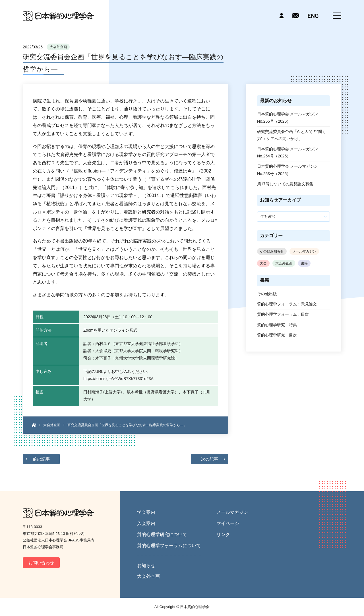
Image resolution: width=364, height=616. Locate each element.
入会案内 (146, 523)
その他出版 (267, 294)
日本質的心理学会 (58, 16)
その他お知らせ (272, 251)
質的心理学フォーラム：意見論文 (287, 304)
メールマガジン (304, 251)
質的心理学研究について (162, 534)
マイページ (228, 523)
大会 (263, 263)
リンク (223, 534)
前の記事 (41, 459)
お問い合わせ (41, 563)
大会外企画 (58, 47)
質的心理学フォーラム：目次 (283, 314)
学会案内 (146, 512)
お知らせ (146, 565)
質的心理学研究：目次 (277, 335)
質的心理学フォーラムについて (169, 546)
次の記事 (210, 459)
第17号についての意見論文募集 (285, 184)
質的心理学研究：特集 (277, 325)
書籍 (304, 263)
